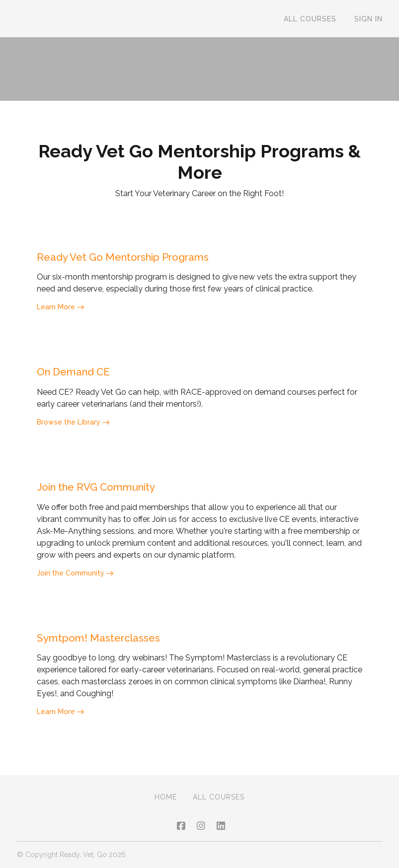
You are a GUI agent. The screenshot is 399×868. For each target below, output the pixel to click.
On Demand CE (80, 375)
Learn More (60, 309)
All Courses (310, 19)
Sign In (368, 19)
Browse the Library (73, 426)
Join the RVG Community (107, 492)
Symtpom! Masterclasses (107, 645)
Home (166, 797)
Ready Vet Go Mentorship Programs (137, 258)
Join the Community (75, 579)
